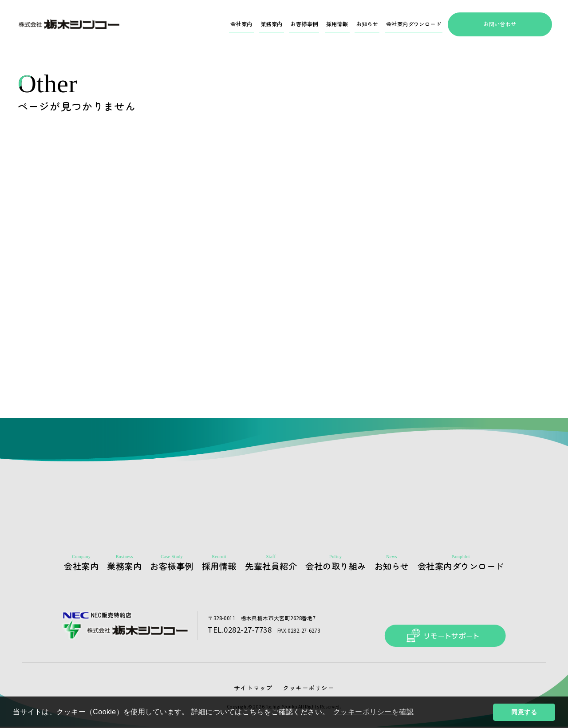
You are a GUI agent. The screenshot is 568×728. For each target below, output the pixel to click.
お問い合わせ (500, 24)
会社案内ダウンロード (407, 24)
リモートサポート (439, 625)
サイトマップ (257, 688)
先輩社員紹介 (280, 567)
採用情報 (315, 24)
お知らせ (351, 24)
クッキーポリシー (306, 688)
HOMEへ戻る (284, 361)
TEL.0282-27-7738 (237, 632)
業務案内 (237, 24)
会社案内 (202, 24)
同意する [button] (524, 712)
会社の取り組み (345, 567)
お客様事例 (276, 24)
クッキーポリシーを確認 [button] (375, 712)
